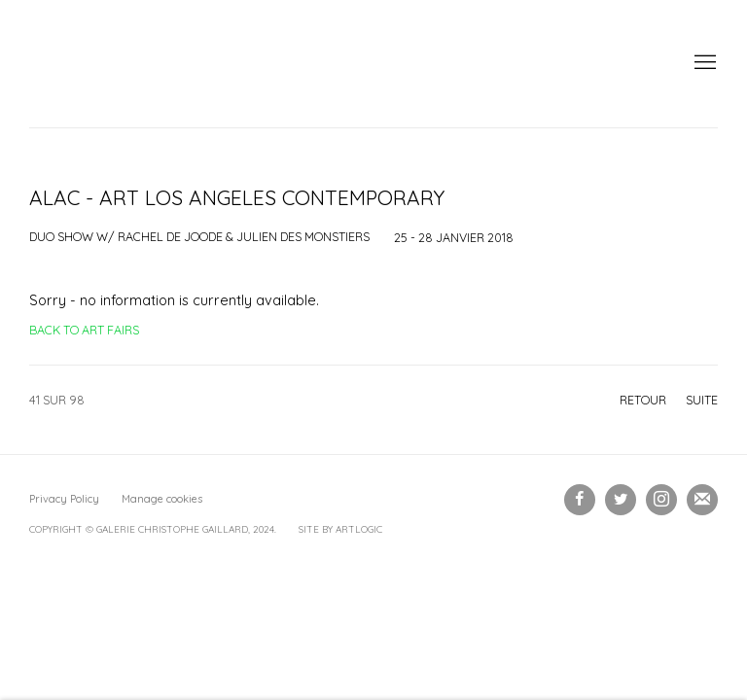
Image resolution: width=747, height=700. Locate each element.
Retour (643, 400)
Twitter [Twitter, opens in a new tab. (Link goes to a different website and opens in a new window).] (621, 500)
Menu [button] (703, 63)
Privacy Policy (64, 499)
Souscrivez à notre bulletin (702, 500)
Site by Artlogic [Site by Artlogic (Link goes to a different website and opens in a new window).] (340, 529)
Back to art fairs (84, 330)
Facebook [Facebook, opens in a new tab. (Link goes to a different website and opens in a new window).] (580, 500)
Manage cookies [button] (162, 499)
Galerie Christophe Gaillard (175, 64)
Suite (702, 400)
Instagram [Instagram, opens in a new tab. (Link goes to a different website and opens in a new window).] (661, 500)
